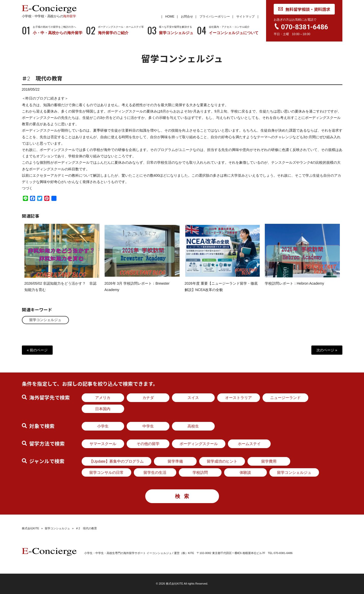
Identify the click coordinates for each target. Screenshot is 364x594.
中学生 (148, 426)
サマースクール (103, 444)
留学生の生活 (155, 472)
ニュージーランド (285, 398)
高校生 (193, 426)
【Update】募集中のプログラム (117, 461)
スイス (193, 398)
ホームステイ (249, 444)
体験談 (245, 472)
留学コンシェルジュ (46, 320)
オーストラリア (238, 398)
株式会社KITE (31, 528)
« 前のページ (37, 350)
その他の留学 (148, 444)
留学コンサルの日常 (106, 472)
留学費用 (269, 461)
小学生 (103, 426)
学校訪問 (200, 472)
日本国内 (103, 409)
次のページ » (327, 350)
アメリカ (103, 398)
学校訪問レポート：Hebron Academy (294, 287)
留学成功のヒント (222, 461)
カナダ (148, 398)
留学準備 (175, 461)
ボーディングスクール (199, 444)
